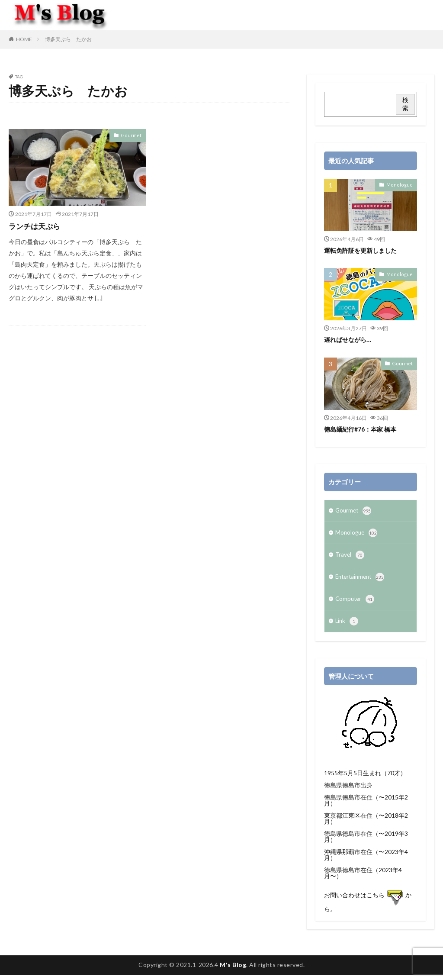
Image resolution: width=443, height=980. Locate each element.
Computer (356, 603)
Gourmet (133, 135)
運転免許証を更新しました (363, 250)
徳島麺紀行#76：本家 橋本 (363, 429)
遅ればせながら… (349, 339)
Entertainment (362, 580)
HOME (24, 39)
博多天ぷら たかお (68, 39)
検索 (405, 104)
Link (347, 626)
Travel (350, 558)
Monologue (401, 184)
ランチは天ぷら (36, 226)
